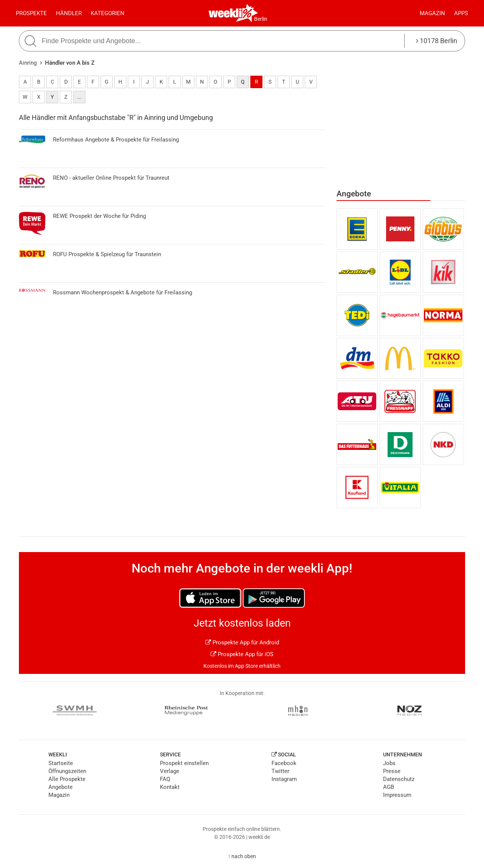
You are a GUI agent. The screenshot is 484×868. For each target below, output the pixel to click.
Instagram (284, 779)
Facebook (284, 763)
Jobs (389, 763)
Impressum (397, 795)
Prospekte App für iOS (242, 654)
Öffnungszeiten (67, 771)
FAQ (165, 779)
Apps (461, 13)
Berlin (261, 19)
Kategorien (108, 13)
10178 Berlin (437, 41)
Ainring (28, 63)
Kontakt (170, 787)
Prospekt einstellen (184, 763)
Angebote (60, 787)
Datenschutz (399, 779)
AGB (389, 787)
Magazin (432, 13)
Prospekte (31, 13)
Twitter (280, 771)
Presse (392, 771)
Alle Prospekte (67, 779)
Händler (69, 13)
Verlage (170, 771)
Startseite (61, 763)
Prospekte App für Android (242, 642)
